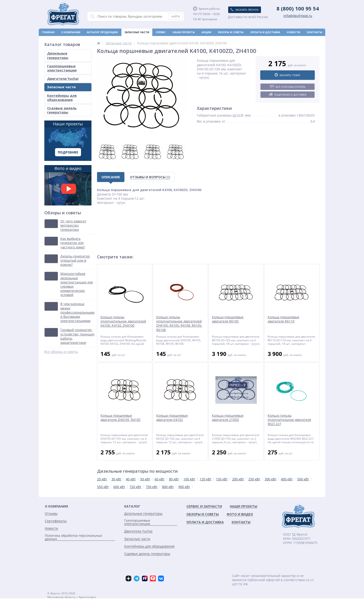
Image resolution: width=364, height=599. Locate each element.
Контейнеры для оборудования (62, 98)
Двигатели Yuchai (63, 79)
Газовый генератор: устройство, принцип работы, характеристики (77, 336)
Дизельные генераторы (58, 55)
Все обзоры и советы (61, 352)
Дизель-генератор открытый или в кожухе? (75, 260)
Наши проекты (184, 32)
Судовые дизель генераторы (62, 110)
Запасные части (137, 32)
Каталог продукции (102, 32)
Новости (293, 32)
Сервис (161, 32)
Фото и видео (68, 186)
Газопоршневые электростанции (62, 68)
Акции (206, 32)
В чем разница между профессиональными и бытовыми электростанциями (77, 312)
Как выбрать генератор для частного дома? (73, 243)
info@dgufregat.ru (298, 16)
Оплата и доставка (265, 32)
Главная (48, 32)
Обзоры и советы (231, 32)
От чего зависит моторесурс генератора (73, 225)
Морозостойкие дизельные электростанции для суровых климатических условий (77, 284)
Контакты (315, 32)
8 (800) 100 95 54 (298, 8)
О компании (71, 32)
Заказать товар (288, 75)
